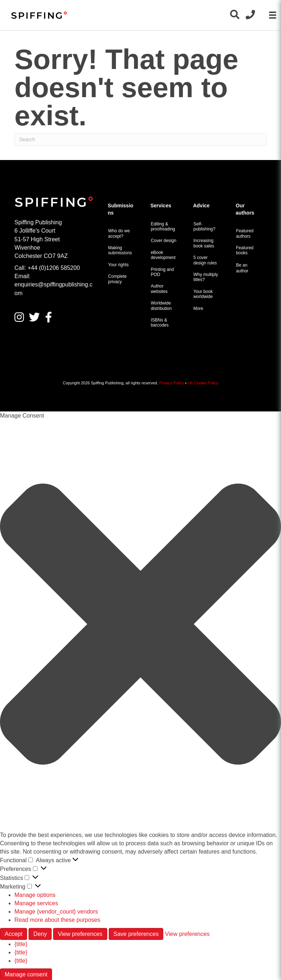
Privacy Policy (172, 383)
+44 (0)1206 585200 (54, 268)
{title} (21, 944)
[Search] (140, 139)
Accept (14, 934)
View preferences (80, 934)
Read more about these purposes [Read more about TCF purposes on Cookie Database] (57, 920)
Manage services (36, 903)
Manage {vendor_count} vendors (56, 912)
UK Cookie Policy (203, 383)
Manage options (35, 895)
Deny (40, 934)
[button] (140, 625)
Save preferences (136, 934)
